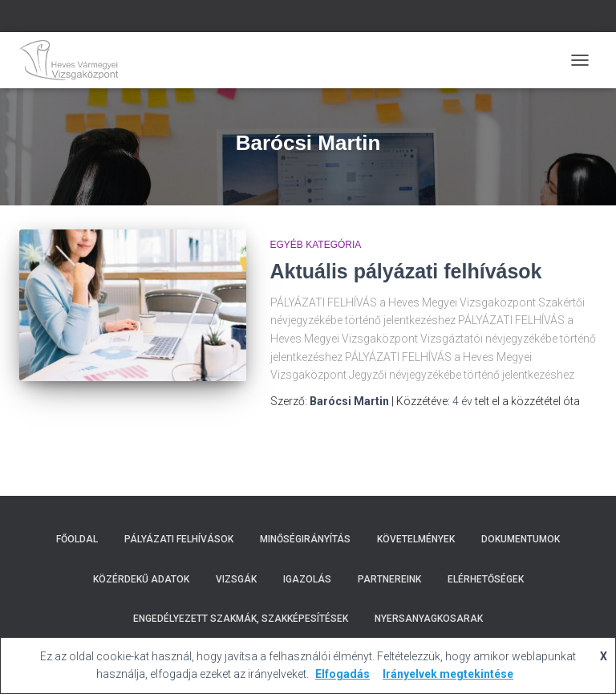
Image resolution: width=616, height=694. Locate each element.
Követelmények (416, 539)
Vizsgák (236, 579)
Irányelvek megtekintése (448, 674)
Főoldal (77, 539)
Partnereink (389, 579)
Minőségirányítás (305, 539)
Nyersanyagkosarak (429, 619)
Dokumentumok (521, 539)
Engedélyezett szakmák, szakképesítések (241, 619)
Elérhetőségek (486, 579)
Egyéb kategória (316, 245)
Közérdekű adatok (141, 579)
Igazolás (307, 579)
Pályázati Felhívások (179, 539)
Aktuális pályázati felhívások (406, 271)
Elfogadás (342, 674)
